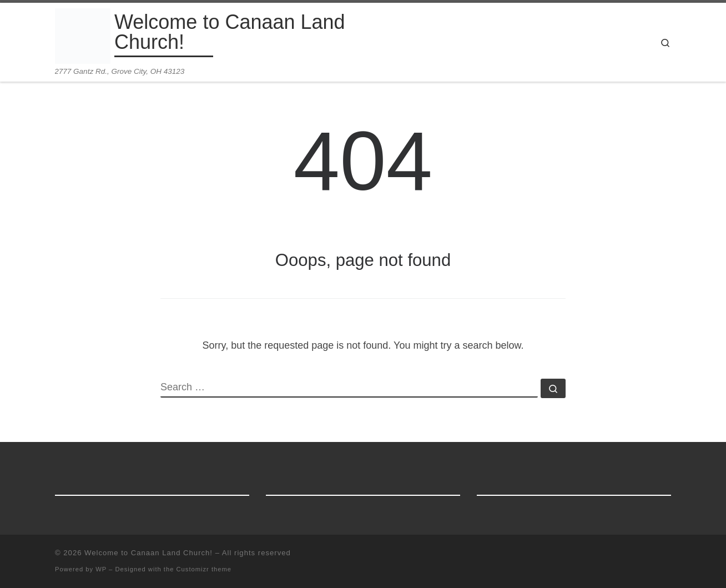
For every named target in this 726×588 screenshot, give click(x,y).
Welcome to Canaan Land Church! (148, 553)
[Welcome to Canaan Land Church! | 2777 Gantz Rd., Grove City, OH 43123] (83, 35)
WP (101, 569)
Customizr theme (204, 569)
